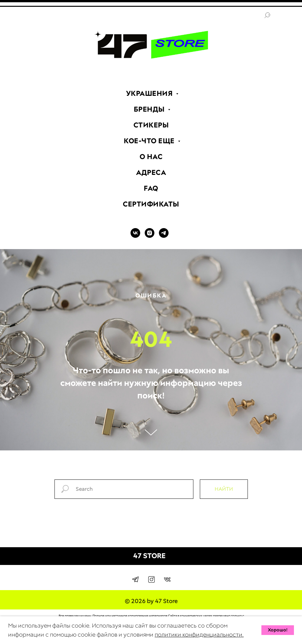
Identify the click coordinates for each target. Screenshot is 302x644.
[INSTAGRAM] (150, 236)
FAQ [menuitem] (151, 188)
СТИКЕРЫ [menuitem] (151, 125)
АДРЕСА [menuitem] (151, 172)
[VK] (135, 236)
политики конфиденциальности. (199, 634)
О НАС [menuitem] (151, 157)
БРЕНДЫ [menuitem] (150, 109)
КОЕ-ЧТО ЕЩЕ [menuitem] (150, 141)
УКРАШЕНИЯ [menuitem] (150, 93)
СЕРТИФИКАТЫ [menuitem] (151, 204)
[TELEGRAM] (164, 236)
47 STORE (149, 556)
